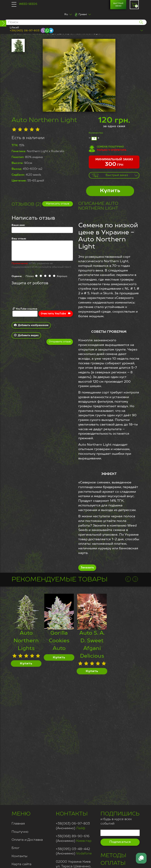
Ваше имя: (18, 225)
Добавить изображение (31, 325)
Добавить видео (26, 335)
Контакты (19, 856)
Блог (16, 848)
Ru (66, 14)
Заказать (87, 568)
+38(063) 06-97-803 (25, 31)
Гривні (83, 14)
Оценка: (17, 276)
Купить (110, 191)
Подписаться (120, 842)
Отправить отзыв (60, 342)
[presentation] (39, 297)
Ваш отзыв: (19, 239)
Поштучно (20, 832)
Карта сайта (22, 864)
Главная (18, 824)
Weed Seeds (28, 4)
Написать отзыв (58, 204)
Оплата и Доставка (27, 840)
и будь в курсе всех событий (120, 818)
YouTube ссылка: (25, 312)
